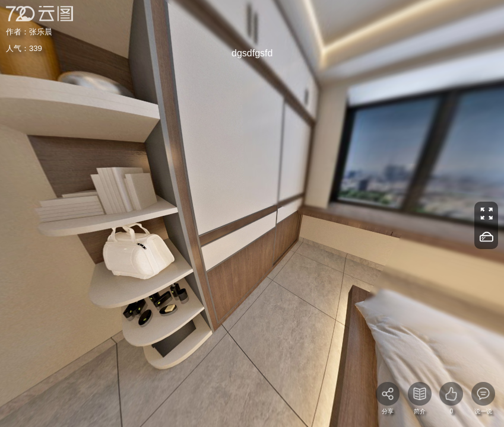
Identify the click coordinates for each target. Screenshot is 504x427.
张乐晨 (41, 32)
